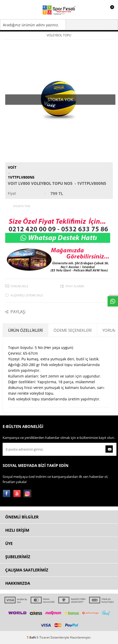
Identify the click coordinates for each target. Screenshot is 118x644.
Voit (12, 167)
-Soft (32, 637)
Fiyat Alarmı (75, 286)
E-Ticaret (43, 637)
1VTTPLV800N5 (21, 177)
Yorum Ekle (19, 286)
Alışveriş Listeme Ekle (27, 295)
